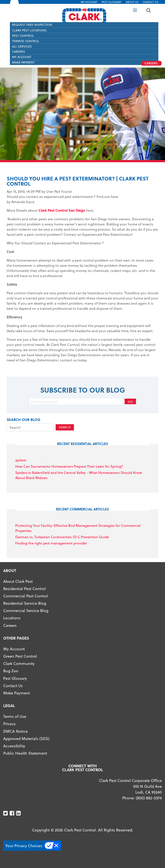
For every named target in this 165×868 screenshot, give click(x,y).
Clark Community (19, 663)
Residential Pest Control (24, 588)
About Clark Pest (18, 581)
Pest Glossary (112, 2)
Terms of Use (15, 716)
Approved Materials (21, 738)
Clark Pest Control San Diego (62, 210)
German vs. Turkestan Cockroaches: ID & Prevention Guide (62, 537)
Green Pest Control (20, 656)
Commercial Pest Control (26, 596)
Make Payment (17, 693)
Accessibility (14, 746)
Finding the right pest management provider (51, 543)
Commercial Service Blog (26, 610)
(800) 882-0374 (149, 798)
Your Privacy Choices (24, 846)
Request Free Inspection (32, 25)
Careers (19, 52)
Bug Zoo (11, 671)
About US (132, 2)
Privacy (9, 724)
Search (65, 427)
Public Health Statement (25, 753)
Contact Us (150, 2)
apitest (21, 460)
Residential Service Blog (25, 603)
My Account (89, 2)
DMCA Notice (15, 731)
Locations (12, 618)
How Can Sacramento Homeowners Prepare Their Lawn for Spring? (69, 466)
